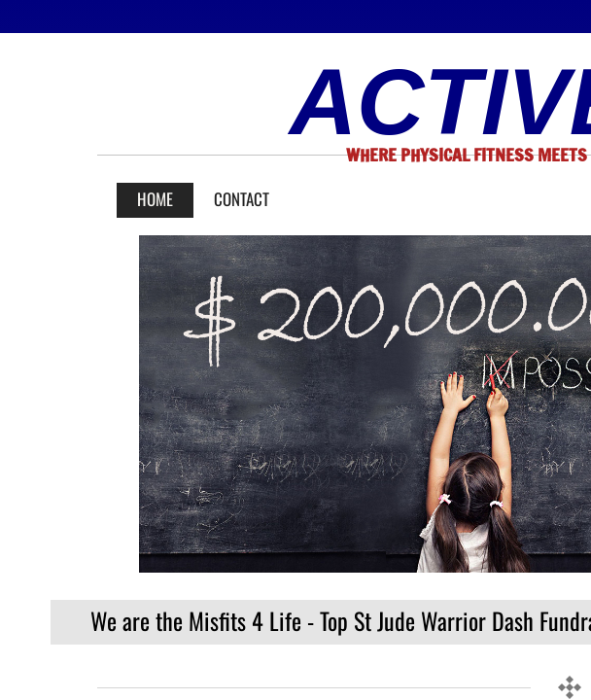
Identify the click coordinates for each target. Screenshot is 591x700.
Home (155, 199)
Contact (242, 199)
